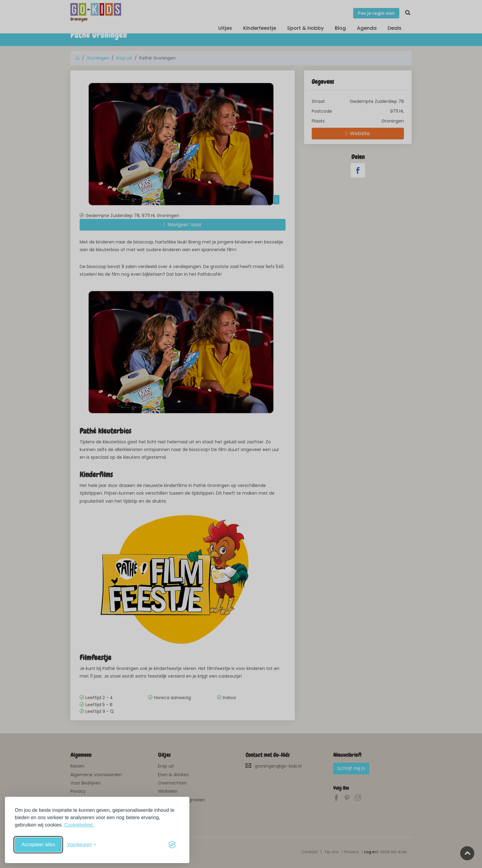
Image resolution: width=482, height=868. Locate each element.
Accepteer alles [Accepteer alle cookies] (38, 845)
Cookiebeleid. (79, 825)
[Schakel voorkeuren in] (81, 845)
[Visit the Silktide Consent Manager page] (172, 845)
